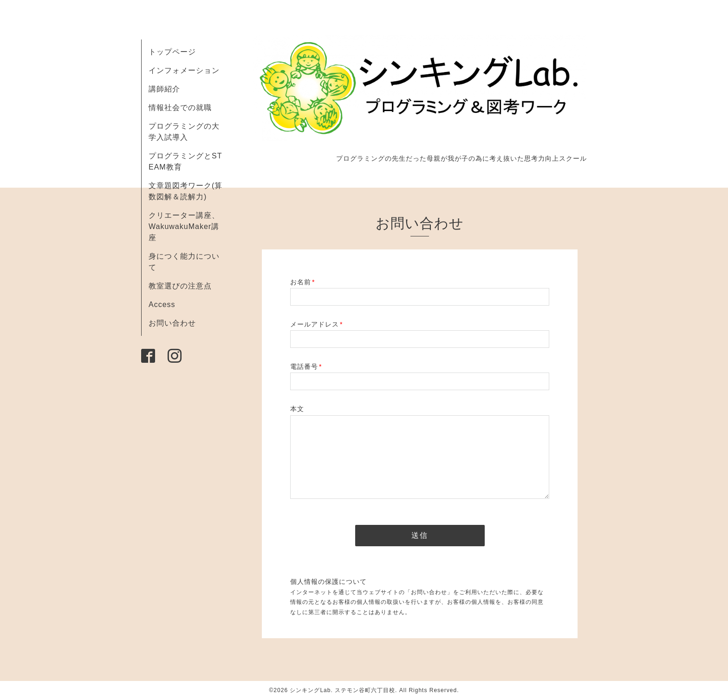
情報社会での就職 (180, 108)
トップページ (172, 52)
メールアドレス (316, 324)
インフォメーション (184, 70)
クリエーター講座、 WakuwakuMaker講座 (184, 226)
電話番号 (306, 366)
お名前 (302, 282)
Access (162, 304)
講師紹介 (164, 89)
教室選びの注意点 (180, 286)
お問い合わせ (172, 323)
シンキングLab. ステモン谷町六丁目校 (342, 690)
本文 (297, 409)
